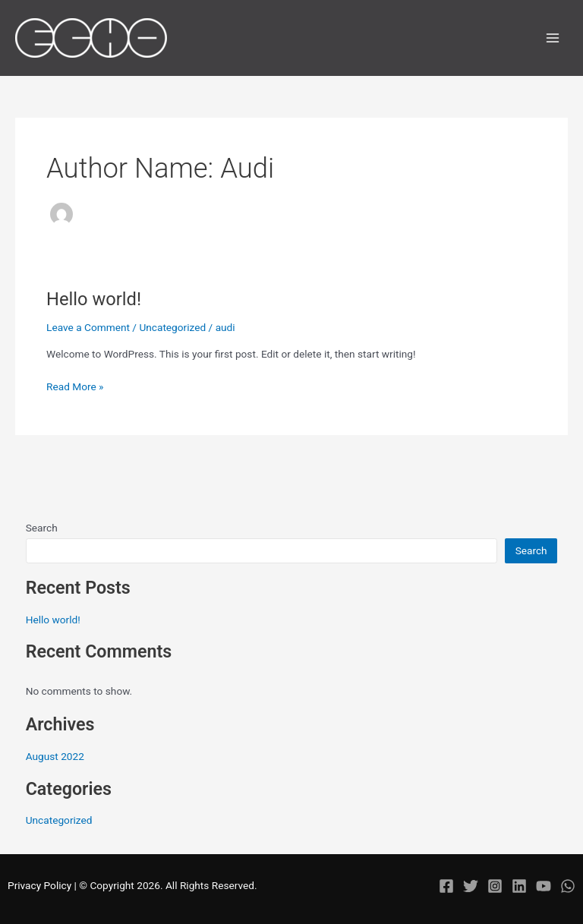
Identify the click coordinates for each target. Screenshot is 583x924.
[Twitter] (471, 886)
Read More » (75, 385)
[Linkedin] (519, 886)
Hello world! (94, 299)
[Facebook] (446, 886)
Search (42, 528)
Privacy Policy (39, 885)
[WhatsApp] (568, 886)
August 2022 (55, 756)
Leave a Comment (88, 327)
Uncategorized (172, 327)
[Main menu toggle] (553, 38)
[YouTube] (544, 886)
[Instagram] (495, 886)
